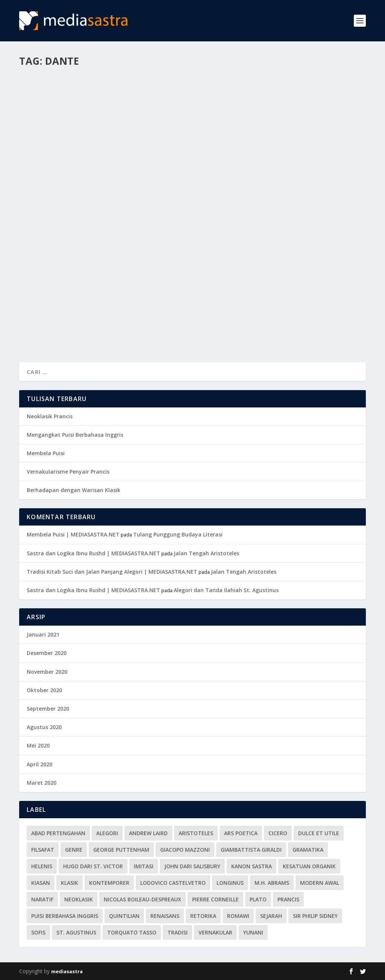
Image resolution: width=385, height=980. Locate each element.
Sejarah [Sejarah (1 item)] (271, 916)
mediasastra (67, 971)
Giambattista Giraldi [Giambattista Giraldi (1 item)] (251, 850)
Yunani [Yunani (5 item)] (253, 932)
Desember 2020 (47, 653)
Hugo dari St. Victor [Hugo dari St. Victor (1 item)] (93, 866)
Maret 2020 (42, 783)
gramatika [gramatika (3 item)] (308, 850)
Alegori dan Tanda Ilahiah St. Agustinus (226, 590)
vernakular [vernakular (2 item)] (215, 932)
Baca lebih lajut (56, 329)
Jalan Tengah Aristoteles (206, 553)
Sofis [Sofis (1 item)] (38, 932)
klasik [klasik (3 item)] (70, 883)
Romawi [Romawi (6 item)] (238, 916)
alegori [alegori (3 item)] (107, 833)
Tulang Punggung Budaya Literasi (178, 534)
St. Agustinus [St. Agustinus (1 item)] (76, 932)
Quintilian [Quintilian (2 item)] (124, 916)
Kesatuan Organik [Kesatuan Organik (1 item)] (309, 866)
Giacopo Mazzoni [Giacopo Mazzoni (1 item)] (185, 850)
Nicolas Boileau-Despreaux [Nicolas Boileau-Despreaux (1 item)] (142, 899)
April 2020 (39, 764)
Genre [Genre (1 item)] (74, 850)
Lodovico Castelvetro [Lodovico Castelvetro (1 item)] (173, 883)
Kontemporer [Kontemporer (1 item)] (109, 883)
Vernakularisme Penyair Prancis (68, 472)
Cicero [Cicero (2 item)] (278, 833)
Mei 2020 (38, 745)
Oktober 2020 (44, 690)
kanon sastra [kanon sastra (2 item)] (252, 866)
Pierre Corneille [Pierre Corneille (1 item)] (215, 899)
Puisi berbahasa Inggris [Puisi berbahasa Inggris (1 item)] (65, 916)
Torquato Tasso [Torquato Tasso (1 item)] (132, 932)
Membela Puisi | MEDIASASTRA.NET (73, 534)
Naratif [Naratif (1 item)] (42, 899)
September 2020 (48, 709)
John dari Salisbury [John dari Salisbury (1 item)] (192, 866)
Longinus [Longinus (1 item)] (230, 883)
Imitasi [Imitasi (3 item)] (144, 866)
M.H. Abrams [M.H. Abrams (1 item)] (272, 883)
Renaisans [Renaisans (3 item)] (165, 916)
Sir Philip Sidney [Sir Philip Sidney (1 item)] (315, 916)
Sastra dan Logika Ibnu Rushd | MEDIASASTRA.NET (93, 553)
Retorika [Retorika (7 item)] (203, 916)
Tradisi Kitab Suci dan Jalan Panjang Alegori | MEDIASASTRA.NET (112, 572)
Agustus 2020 (44, 727)
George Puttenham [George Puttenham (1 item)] (121, 850)
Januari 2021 (43, 634)
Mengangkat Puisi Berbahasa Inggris (75, 435)
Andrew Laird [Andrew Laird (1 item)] (148, 833)
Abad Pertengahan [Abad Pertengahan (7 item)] (58, 833)
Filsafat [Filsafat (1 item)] (43, 850)
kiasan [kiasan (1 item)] (41, 883)
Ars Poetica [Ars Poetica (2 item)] (241, 833)
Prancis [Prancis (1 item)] (288, 899)
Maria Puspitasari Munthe (64, 204)
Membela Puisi (46, 453)
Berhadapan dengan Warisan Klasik (74, 490)
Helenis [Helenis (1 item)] (42, 866)
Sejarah (136, 204)
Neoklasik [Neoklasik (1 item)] (79, 899)
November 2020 (47, 672)
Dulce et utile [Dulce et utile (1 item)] (319, 833)
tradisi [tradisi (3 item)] (177, 932)
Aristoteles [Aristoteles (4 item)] (196, 833)
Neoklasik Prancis (50, 416)
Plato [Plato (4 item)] (258, 899)
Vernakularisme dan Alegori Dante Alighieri (88, 188)
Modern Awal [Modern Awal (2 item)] (320, 883)
